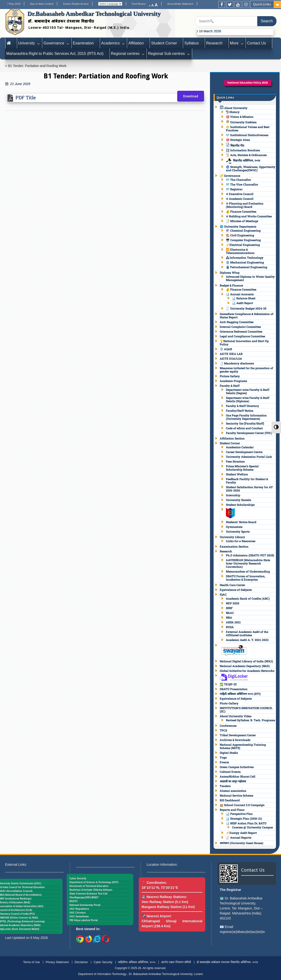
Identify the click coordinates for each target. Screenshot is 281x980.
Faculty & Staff (230, 386)
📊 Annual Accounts (240, 294)
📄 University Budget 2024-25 (246, 308)
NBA (229, 617)
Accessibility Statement (180, 4)
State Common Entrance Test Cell (89, 894)
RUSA (230, 627)
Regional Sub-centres (166, 54)
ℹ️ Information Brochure (243, 150)
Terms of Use (31, 962)
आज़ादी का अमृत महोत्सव (233, 781)
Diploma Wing (230, 272)
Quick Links (262, 4)
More (234, 43)
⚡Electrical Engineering (243, 245)
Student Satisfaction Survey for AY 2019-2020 (249, 489)
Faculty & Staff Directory (243, 406)
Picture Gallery (230, 376)
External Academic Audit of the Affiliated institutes (247, 633)
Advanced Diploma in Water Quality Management (250, 278)
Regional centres (125, 54)
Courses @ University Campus (252, 827)
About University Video (236, 716)
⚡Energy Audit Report (241, 833)
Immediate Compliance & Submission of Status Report (247, 316)
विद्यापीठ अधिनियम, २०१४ (243, 160)
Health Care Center (232, 585)
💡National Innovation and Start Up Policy (244, 343)
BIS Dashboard (230, 800)
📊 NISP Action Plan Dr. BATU (246, 823)
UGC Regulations (79, 909)
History (233, 112)
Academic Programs (233, 381)
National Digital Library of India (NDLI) (246, 661)
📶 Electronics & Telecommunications (240, 251)
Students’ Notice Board (241, 522)
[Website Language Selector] (110, 4)
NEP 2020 (233, 603)
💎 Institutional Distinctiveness (247, 135)
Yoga (223, 757)
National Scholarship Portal (85, 905)
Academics (111, 43)
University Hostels (238, 500)
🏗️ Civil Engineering (240, 235)
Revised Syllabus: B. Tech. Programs (250, 720)
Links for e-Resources (241, 541)
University (27, 43)
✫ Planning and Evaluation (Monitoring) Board (245, 205)
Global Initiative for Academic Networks (247, 671)
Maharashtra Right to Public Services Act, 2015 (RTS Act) (55, 54)
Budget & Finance (231, 285)
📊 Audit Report (243, 303)
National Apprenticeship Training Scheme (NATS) (243, 746)
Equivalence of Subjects (236, 590)
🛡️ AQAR (226, 349)
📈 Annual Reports (239, 837)
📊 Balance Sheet (244, 298)
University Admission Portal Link (249, 457)
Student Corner (164, 43)
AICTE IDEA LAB (231, 354)
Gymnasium (234, 527)
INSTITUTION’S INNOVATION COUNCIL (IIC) (246, 710)
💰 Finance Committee (241, 211)
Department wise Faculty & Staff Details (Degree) (248, 391)
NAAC (230, 613)
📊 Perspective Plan (239, 814)
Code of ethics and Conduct (244, 428)
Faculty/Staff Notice (240, 411)
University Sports (238, 531)
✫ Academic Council (240, 199)
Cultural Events (230, 772)
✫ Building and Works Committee (249, 216)
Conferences (228, 726)
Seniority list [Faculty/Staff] (245, 423)
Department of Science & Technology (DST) (94, 882)
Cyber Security (78, 878)
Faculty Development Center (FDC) (249, 433)
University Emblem (241, 122)
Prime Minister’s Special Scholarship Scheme (242, 468)
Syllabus (192, 43)
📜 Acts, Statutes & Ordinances (246, 155)
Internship (233, 495)
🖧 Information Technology (245, 258)
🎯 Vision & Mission (240, 117)
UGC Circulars (78, 913)
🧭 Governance (230, 176)
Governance (54, 43)
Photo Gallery (229, 703)
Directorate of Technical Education (89, 886)
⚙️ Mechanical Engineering (245, 262)
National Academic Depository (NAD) (245, 666)
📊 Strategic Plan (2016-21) (244, 818)
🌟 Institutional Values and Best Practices (248, 129)
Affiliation (136, 43)
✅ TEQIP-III (228, 684)
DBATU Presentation (234, 689)
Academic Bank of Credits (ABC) (248, 598)
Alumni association (233, 791)
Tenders (225, 786)
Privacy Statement (57, 962)
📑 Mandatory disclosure (237, 363)
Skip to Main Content (42, 4)
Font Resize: (140, 4)
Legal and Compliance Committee (242, 336)
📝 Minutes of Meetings (242, 221)
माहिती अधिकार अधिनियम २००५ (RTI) (240, 694)
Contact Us (256, 43)
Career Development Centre (244, 452)
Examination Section (234, 546)
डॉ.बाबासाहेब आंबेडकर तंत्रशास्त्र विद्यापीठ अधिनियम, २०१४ (227, 962)
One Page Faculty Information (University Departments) (246, 417)
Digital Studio (229, 753)
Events (224, 762)
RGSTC (74, 901)
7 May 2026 (14, 4)
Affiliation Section (232, 438)
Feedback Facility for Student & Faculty (247, 481)
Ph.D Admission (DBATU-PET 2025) (250, 555)
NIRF (229, 608)
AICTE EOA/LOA (231, 359)
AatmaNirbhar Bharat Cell (238, 776)
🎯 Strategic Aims (238, 140)
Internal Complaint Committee (240, 327)
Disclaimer (81, 962)
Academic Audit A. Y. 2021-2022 (247, 640)
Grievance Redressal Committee (241, 331)
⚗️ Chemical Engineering (243, 230)
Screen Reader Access (76, 4)
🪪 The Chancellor (238, 180)
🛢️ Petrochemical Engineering (247, 267)
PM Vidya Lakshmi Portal (84, 920)
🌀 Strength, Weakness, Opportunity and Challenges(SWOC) (251, 168)
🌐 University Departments (238, 226)
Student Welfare (237, 474)
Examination (83, 43)
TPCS (223, 730)
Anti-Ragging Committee (237, 322)
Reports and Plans (232, 810)
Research (214, 43)
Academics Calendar (240, 447)
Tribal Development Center (238, 735)
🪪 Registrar (234, 189)
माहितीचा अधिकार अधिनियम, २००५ (137, 962)
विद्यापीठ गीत (235, 145)
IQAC (223, 594)
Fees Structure (235, 461)
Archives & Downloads (235, 740)
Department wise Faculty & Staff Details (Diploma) (248, 399)
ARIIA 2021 (233, 622)
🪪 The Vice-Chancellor (242, 184)
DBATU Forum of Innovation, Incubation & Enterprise (246, 578)
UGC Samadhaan (79, 916)
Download (191, 96)
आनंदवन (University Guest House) (241, 843)
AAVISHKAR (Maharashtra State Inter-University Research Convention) (248, 563)
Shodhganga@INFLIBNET (84, 897)
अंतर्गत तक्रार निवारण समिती (176, 962)
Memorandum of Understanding (248, 571)
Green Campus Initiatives (237, 767)
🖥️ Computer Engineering (243, 240)
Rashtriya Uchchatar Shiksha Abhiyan (91, 890)
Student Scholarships (240, 505)
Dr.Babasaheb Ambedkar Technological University (94, 14)
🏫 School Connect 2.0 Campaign (242, 805)
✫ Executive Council (240, 194)
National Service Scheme (236, 795)
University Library (232, 537)
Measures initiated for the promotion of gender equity (246, 370)
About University (234, 108)
